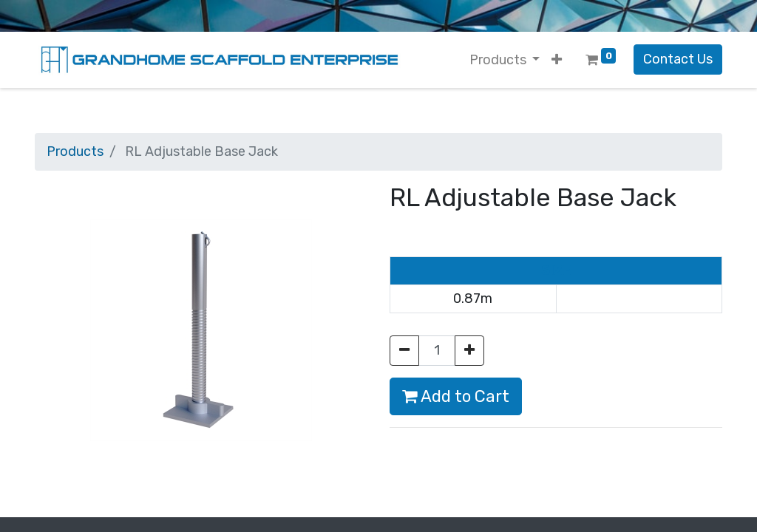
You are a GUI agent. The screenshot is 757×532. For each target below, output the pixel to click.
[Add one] (469, 351)
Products (75, 151)
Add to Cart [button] (456, 396)
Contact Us (678, 59)
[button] (557, 60)
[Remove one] (404, 351)
